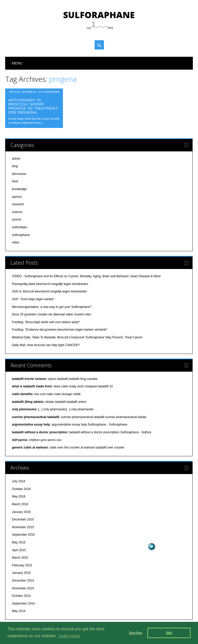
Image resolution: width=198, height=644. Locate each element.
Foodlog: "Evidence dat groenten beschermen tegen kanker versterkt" (60, 330)
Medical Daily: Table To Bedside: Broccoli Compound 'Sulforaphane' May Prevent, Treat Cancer (77, 337)
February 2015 (22, 565)
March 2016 (20, 504)
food (15, 181)
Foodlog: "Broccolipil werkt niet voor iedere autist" (46, 322)
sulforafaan (19, 227)
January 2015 (21, 573)
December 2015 (23, 519)
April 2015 (19, 550)
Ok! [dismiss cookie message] (169, 633)
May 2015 (19, 542)
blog (15, 166)
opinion (17, 197)
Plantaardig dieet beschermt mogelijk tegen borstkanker (50, 284)
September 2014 (23, 604)
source (16, 219)
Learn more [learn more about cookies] (69, 636)
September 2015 (23, 535)
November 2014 (23, 588)
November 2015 (23, 527)
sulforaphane (49, 92)
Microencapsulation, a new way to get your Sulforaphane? (52, 307)
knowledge (19, 189)
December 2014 (23, 581)
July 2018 (18, 481)
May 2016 (19, 496)
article (15, 92)
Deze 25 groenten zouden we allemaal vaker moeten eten (52, 314)
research (29, 92)
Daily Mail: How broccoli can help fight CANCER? (46, 345)
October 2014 (21, 596)
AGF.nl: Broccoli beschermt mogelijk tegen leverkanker (49, 291)
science (17, 212)
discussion (19, 174)
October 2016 (21, 489)
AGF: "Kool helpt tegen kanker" (33, 299)
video (16, 242)
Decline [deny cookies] (135, 633)
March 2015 (20, 558)
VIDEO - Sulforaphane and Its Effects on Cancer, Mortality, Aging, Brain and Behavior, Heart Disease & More (86, 276)
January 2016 (21, 512)
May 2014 (19, 611)
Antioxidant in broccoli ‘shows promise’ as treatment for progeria (33, 106)
